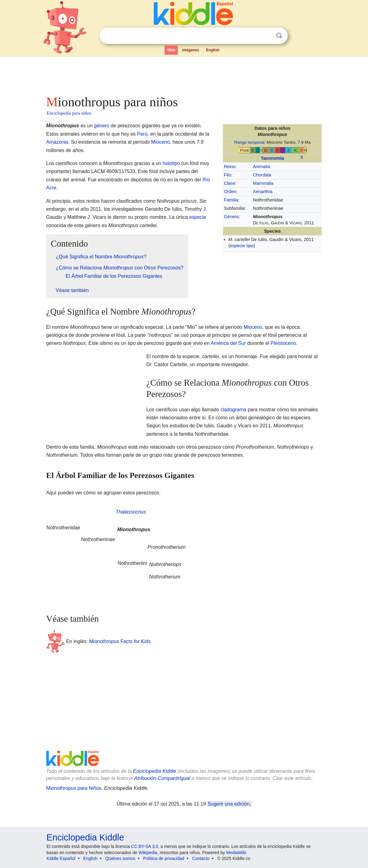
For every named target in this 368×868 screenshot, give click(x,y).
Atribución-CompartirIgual (162, 778)
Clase (230, 183)
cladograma (233, 410)
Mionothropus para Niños (74, 788)
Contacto (201, 858)
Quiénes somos (120, 858)
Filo (227, 175)
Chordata (262, 175)
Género (231, 217)
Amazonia (57, 142)
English (213, 50)
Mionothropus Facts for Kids (120, 641)
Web (171, 50)
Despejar (266, 36)
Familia (231, 200)
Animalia (261, 167)
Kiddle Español (61, 858)
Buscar (279, 36)
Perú (142, 134)
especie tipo (242, 246)
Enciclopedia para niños (69, 113)
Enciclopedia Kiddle (155, 771)
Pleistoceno (283, 343)
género (102, 126)
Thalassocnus (131, 512)
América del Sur (228, 343)
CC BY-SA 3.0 (145, 846)
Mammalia (263, 183)
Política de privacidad (164, 858)
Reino (230, 167)
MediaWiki (236, 853)
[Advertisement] (184, 74)
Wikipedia (148, 853)
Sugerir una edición (229, 804)
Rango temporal (249, 142)
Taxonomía (272, 158)
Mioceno (160, 142)
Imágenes (191, 50)
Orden (230, 192)
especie (198, 217)
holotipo (171, 163)
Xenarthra (263, 192)
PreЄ (245, 150)
